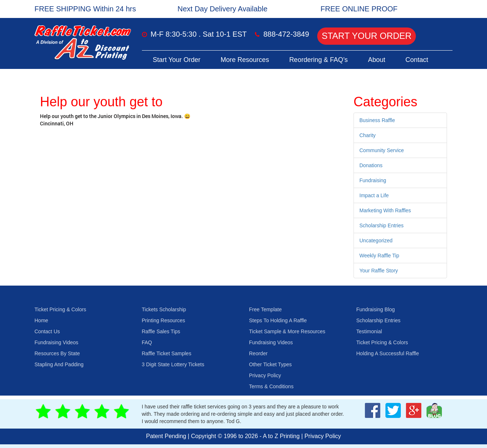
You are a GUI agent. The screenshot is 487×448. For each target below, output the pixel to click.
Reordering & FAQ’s (319, 60)
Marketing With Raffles (385, 210)
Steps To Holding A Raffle (278, 320)
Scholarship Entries (382, 225)
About (376, 60)
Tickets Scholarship (164, 309)
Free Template (265, 309)
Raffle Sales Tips (161, 331)
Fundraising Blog (376, 309)
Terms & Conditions (271, 386)
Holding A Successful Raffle (388, 353)
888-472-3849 (286, 34)
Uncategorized (376, 240)
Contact (417, 60)
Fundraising (373, 180)
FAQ (147, 342)
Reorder (258, 353)
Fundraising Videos (56, 342)
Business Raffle (377, 120)
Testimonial (369, 331)
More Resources (245, 60)
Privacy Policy (265, 375)
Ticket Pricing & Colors (60, 309)
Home (41, 320)
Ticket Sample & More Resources (287, 331)
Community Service (382, 150)
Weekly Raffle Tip (379, 256)
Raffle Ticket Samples (167, 353)
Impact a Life (374, 195)
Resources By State (57, 353)
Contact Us (47, 331)
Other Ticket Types (270, 364)
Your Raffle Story (379, 271)
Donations (371, 165)
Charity (367, 135)
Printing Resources (164, 320)
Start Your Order (367, 36)
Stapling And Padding (59, 364)
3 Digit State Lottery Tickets (173, 364)
